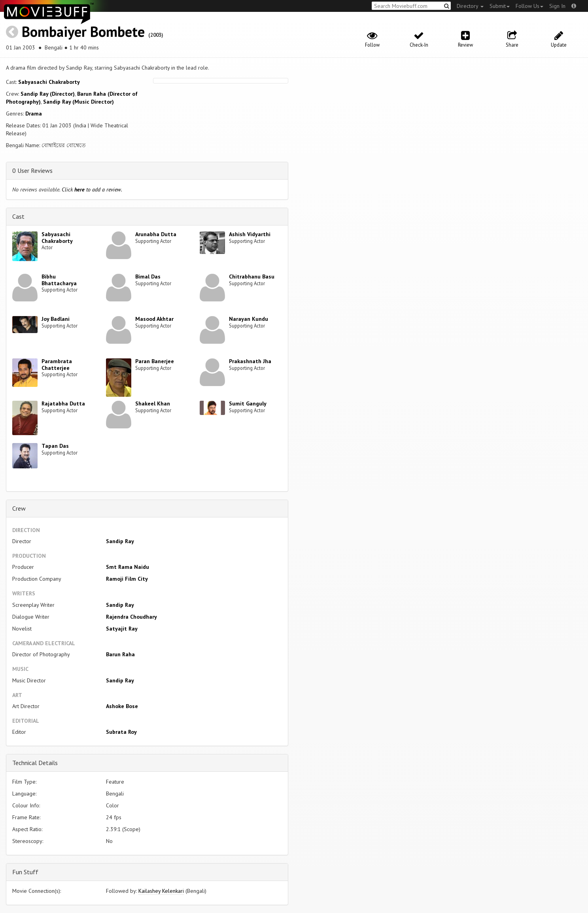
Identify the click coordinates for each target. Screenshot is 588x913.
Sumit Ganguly (248, 403)
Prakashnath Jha (250, 361)
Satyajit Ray (122, 629)
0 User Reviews (32, 170)
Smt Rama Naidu (128, 567)
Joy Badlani (56, 319)
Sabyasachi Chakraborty (49, 82)
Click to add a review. (92, 189)
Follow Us (529, 6)
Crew (19, 508)
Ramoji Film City (127, 579)
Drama (34, 114)
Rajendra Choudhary (131, 617)
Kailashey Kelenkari (161, 891)
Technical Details (35, 763)
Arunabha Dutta (156, 234)
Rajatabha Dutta (63, 403)
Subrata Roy (121, 732)
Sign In (557, 6)
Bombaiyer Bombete (83, 31)
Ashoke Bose (122, 706)
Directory (470, 6)
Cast (18, 216)
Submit (500, 6)
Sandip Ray (120, 541)
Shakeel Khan (153, 403)
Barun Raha (120, 654)
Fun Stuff (25, 872)
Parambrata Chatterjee (57, 365)
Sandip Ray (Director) (48, 94)
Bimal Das (148, 277)
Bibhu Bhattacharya (59, 280)
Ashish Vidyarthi (250, 234)
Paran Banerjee (155, 361)
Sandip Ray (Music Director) (78, 102)
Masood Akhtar (154, 319)
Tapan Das (55, 446)
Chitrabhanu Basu (252, 277)
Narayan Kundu (249, 319)
